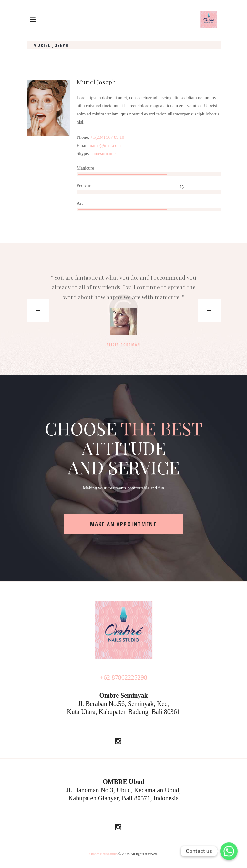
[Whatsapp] (229, 851)
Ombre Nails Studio (103, 854)
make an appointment (124, 524)
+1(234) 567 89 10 (107, 137)
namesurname (103, 154)
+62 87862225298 (123, 677)
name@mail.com (105, 145)
